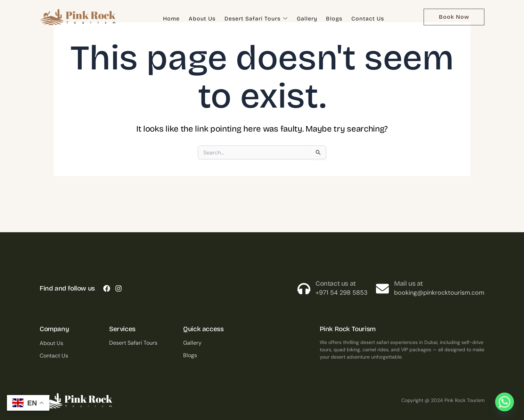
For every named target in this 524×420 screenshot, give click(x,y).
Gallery (307, 19)
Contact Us (366, 19)
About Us (203, 19)
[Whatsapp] (505, 402)
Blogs (333, 19)
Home (173, 19)
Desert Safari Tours (256, 19)
